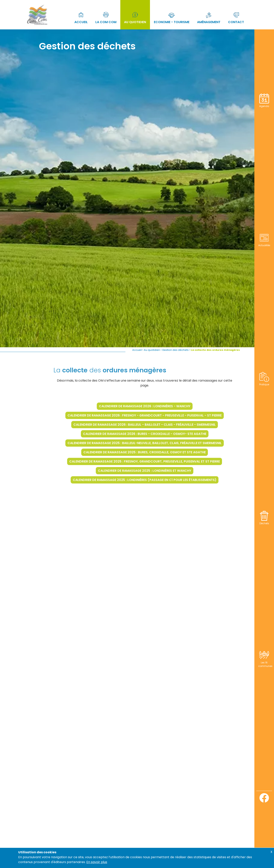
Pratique (264, 383)
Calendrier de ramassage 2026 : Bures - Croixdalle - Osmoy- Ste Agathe (155, 434)
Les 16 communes (265, 663)
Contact (236, 17)
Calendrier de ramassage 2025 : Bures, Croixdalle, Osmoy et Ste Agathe (155, 452)
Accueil (81, 17)
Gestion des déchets (175, 350)
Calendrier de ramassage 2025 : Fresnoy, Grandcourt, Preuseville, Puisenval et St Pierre (155, 461)
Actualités (264, 244)
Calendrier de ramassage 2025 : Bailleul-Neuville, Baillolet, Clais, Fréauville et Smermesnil (155, 443)
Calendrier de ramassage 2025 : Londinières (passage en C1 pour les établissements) (155, 480)
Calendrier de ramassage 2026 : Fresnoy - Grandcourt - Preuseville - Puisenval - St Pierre (155, 415)
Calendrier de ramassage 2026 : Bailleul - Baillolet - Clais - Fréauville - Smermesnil (155, 425)
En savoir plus (97, 862)
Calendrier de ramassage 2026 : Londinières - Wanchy (155, 406)
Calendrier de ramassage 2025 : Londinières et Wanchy (155, 471)
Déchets (264, 522)
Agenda (264, 104)
